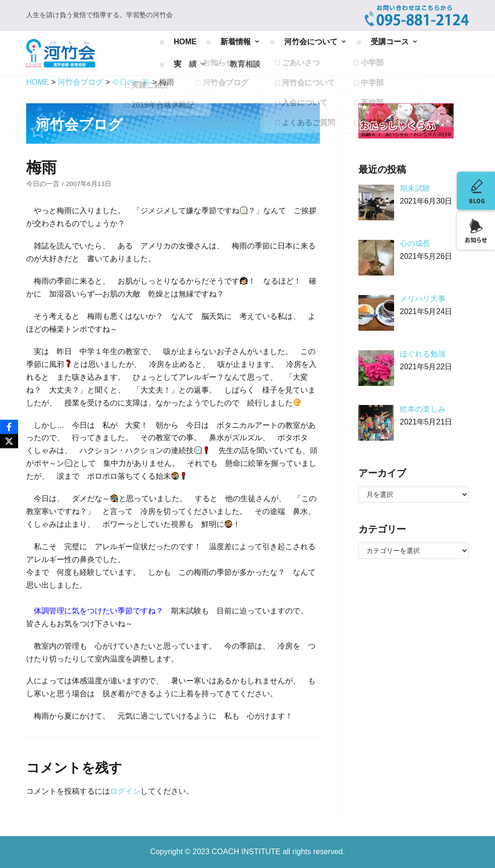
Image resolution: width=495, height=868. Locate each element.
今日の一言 (43, 184)
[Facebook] (9, 427)
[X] (9, 441)
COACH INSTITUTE (247, 852)
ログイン (125, 791)
